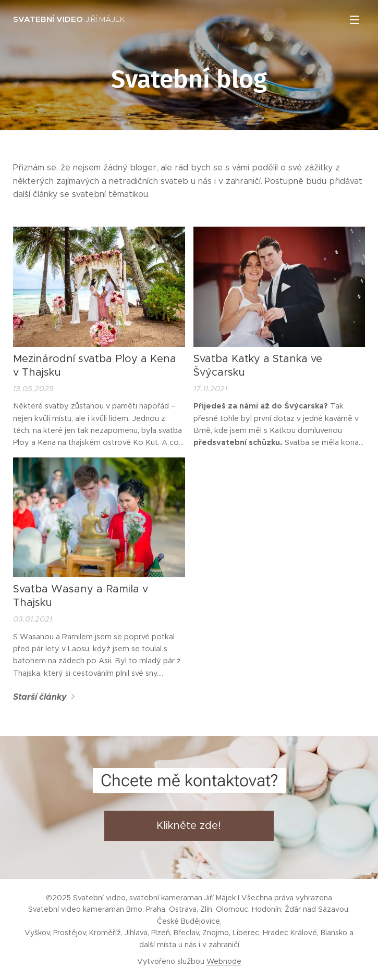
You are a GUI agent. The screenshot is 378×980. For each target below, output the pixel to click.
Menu (355, 20)
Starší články (40, 697)
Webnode (224, 961)
